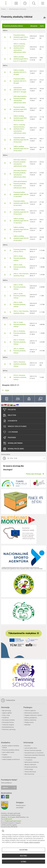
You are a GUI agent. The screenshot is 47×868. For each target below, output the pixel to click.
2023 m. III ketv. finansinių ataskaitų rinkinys (20, 258)
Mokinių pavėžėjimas (13, 449)
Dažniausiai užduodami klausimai (35, 755)
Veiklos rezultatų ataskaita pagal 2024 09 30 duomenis (21, 238)
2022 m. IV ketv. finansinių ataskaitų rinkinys (20, 287)
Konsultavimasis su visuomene (34, 753)
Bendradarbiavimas (8, 727)
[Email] (7, 797)
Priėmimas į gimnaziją (9, 729)
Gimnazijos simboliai (8, 720)
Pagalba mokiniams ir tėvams (33, 715)
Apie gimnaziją (7, 711)
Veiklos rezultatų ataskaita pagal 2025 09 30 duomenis (21, 148)
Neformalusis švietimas (32, 713)
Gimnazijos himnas (8, 722)
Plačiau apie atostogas (34, 474)
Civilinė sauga (29, 769)
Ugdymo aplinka (7, 713)
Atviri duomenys (29, 774)
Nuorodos (27, 746)
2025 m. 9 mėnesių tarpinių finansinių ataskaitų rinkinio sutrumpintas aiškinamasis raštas (20, 129)
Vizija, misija (6, 715)
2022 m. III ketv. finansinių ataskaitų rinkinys (20, 296)
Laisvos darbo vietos (31, 748)
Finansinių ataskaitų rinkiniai (11, 750)
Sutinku (24, 862)
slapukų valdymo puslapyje (32, 842)
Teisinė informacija (30, 772)
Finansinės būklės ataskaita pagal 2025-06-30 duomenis (20, 109)
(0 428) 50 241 (8, 819)
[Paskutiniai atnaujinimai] (25, 3)
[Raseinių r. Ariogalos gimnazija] (6, 3)
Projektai (9, 410)
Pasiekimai (9, 438)
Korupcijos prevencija (31, 767)
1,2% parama (10, 432)
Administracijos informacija (18, 9)
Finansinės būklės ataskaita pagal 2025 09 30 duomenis (21, 140)
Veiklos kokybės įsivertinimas (11, 759)
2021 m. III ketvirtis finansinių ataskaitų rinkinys (20, 333)
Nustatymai (23, 850)
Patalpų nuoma (29, 722)
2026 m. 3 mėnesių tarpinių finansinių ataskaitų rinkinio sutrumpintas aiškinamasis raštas (20, 48)
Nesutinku (23, 856)
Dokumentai (10, 421)
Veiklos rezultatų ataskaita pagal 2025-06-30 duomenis (20, 118)
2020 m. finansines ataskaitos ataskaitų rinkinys (20, 364)
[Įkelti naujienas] (16, 3)
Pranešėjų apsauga (30, 758)
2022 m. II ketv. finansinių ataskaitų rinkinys (20, 304)
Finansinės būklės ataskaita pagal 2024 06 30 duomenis (21, 203)
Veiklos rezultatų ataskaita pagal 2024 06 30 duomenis (21, 229)
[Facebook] (3, 797)
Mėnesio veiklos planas (15, 426)
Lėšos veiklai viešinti (8, 752)
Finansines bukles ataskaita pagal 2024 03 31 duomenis (21, 194)
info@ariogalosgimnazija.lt (13, 821)
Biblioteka (10, 415)
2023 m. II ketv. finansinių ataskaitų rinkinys (20, 267)
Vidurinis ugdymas (30, 711)
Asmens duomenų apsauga (33, 750)
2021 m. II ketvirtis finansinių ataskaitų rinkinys (20, 342)
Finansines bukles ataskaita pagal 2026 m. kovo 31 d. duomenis (21, 37)
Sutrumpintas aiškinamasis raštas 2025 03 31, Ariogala (20, 90)
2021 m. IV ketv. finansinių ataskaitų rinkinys (20, 324)
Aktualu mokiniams (30, 765)
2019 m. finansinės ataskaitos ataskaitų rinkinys (20, 377)
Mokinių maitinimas (13, 443)
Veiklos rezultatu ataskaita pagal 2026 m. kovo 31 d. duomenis (21, 59)
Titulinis (4, 9)
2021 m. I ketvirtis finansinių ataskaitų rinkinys (20, 351)
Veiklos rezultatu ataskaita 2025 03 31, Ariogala (20, 72)
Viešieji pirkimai (7, 757)
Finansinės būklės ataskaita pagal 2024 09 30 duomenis (21, 212)
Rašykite (5, 788)
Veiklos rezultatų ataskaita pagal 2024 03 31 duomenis (21, 221)
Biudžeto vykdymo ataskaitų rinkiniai (11, 747)
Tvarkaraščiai (8, 700)
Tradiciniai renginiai (8, 725)
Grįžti (7, 390)
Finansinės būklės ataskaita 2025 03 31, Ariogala (20, 81)
